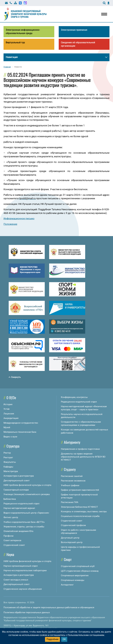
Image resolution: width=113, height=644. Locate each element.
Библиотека (10, 499)
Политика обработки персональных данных (27, 612)
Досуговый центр (70, 538)
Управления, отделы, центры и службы (24, 527)
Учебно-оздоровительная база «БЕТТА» (24, 522)
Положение (10, 224)
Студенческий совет (14, 545)
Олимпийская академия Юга (18, 531)
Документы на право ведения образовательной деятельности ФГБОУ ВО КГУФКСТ (83, 457)
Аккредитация (11, 418)
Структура (13, 446)
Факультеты (10, 462)
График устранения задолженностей (80, 490)
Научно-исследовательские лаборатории (25, 570)
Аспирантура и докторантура (19, 476)
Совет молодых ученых (16, 580)
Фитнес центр (11, 517)
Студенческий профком (73, 525)
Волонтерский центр (72, 542)
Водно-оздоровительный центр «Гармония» (26, 513)
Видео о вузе (10, 437)
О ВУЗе (11, 397)
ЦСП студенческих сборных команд (80, 571)
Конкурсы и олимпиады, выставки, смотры (84, 512)
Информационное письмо (19, 218)
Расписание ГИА (70, 502)
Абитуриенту (72, 442)
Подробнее (52, 639)
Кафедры (8, 467)
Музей (7, 427)
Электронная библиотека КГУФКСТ (79, 507)
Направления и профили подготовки (80, 449)
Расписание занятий (72, 476)
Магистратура (11, 471)
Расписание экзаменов (73, 481)
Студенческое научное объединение (23, 589)
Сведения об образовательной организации (78, 44)
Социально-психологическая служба (80, 516)
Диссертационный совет (17, 481)
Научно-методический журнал (19, 508)
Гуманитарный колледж (16, 490)
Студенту (70, 469)
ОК (64, 639)
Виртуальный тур (15, 42)
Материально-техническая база (20, 432)
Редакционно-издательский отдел (21, 504)
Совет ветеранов (12, 540)
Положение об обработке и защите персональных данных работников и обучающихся (49, 607)
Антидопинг (67, 585)
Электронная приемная (74, 30)
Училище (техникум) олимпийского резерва (27, 494)
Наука (10, 554)
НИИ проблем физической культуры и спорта (27, 485)
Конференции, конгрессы (74, 397)
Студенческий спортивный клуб (78, 566)
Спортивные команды (73, 580)
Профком (8, 536)
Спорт (68, 559)
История (8, 404)
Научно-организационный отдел (21, 566)
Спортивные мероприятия (75, 575)
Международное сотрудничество (21, 423)
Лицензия (9, 414)
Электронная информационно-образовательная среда (23, 32)
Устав (7, 409)
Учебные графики (70, 485)
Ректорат (8, 458)
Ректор (7, 453)
